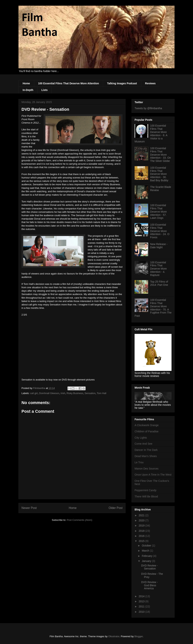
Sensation (90, 393)
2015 (142, 541)
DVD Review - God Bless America (149, 585)
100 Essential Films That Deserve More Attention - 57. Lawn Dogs (159, 212)
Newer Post (29, 508)
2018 (142, 531)
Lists (45, 90)
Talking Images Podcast (122, 83)
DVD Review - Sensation (149, 567)
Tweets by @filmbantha (148, 108)
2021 (142, 515)
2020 (142, 520)
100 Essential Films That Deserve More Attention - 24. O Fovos (160, 231)
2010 (142, 612)
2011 (142, 606)
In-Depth (28, 90)
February (147, 556)
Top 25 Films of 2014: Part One (159, 283)
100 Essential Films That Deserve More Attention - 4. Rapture (159, 269)
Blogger (139, 636)
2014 (142, 596)
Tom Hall (101, 393)
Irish (63, 393)
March (146, 551)
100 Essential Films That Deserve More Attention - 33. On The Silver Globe (161, 155)
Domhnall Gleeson (49, 393)
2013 (142, 601)
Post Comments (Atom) (79, 520)
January (147, 561)
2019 (142, 526)
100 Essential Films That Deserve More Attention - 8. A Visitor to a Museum (151, 134)
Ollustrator (114, 636)
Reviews (150, 83)
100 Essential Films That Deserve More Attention (69, 83)
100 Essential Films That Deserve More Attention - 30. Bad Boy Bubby (159, 174)
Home (26, 83)
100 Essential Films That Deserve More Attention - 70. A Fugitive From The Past (153, 308)
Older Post (116, 508)
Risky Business (75, 393)
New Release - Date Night (159, 246)
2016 (142, 536)
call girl (34, 393)
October (147, 546)
